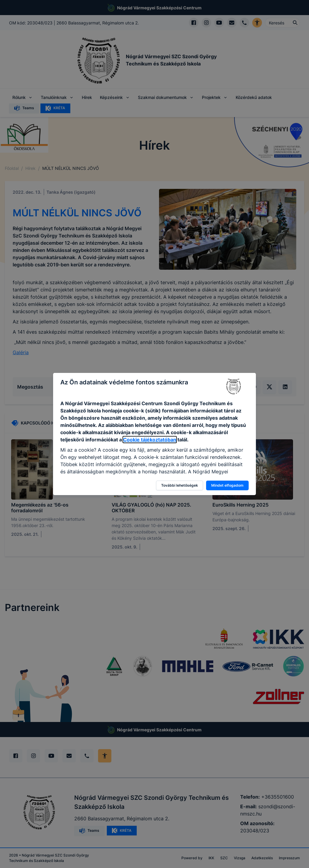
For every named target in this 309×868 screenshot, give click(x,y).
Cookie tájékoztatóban (150, 440)
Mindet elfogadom (227, 485)
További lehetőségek (180, 485)
